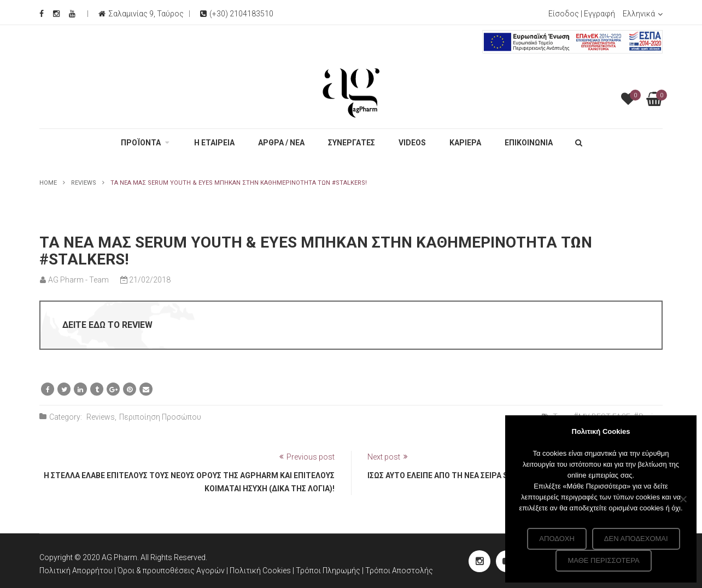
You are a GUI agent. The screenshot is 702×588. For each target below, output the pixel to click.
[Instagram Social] (56, 14)
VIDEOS (412, 143)
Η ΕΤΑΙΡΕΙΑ (214, 143)
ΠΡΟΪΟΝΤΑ (141, 143)
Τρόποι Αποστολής (399, 571)
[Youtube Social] (72, 14)
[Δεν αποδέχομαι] (683, 499)
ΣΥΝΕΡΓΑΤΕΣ (352, 143)
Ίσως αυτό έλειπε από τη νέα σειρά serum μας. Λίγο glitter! (486, 475)
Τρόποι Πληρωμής (329, 571)
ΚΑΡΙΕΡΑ (465, 143)
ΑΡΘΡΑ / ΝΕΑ (281, 143)
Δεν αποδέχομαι (636, 539)
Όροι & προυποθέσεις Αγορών (171, 571)
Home (48, 183)
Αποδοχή (557, 539)
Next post (384, 457)
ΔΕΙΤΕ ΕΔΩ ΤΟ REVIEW (107, 325)
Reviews (84, 183)
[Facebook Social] (42, 14)
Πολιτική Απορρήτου (76, 571)
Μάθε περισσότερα (603, 560)
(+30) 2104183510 (237, 14)
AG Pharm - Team (78, 280)
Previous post (311, 457)
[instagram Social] (479, 561)
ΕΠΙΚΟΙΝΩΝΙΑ (529, 143)
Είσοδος (564, 14)
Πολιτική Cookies (261, 571)
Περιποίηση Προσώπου (160, 417)
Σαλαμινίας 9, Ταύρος (146, 14)
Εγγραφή (599, 14)
